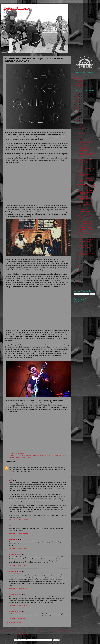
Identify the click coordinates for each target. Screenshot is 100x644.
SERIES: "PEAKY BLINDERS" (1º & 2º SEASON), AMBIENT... (85, 198)
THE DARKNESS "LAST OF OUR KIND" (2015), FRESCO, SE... (86, 241)
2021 (78, 107)
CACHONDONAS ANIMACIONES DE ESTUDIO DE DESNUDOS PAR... (86, 211)
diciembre (81, 126)
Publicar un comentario (14, 622)
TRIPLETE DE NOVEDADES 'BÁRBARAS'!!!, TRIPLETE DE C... (86, 180)
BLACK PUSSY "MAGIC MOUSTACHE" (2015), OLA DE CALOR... (85, 224)
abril (79, 264)
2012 (78, 280)
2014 (78, 275)
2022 (78, 105)
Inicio (39, 630)
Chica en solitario (79, 81)
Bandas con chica (79, 78)
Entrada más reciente (14, 630)
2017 (78, 118)
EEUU (7, 458)
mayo (79, 261)
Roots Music (31, 458)
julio (79, 139)
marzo (80, 266)
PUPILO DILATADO (15, 554)
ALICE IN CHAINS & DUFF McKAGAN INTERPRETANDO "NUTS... (85, 162)
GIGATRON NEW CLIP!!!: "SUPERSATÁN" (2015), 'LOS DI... (85, 229)
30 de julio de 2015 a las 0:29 (18, 605)
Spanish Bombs (79, 86)
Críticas (53, 456)
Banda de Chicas (79, 76)
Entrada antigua (62, 630)
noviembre (81, 128)
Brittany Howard (42, 456)
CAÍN (11, 480)
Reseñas (24, 458)
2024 (78, 99)
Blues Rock (33, 456)
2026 (78, 94)
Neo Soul (17, 458)
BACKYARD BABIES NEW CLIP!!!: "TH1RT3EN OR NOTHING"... (85, 204)
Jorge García (13, 539)
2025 (78, 97)
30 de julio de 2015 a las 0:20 (18, 588)
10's (12, 456)
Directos (59, 456)
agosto (80, 136)
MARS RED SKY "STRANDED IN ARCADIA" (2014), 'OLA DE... (86, 174)
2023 (78, 102)
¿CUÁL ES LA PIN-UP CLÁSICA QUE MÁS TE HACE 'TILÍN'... (85, 253)
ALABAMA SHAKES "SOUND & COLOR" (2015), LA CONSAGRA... (86, 155)
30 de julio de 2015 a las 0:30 (18, 618)
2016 (78, 121)
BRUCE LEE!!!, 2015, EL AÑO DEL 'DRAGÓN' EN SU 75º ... (86, 186)
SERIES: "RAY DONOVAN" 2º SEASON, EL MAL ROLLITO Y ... (86, 247)
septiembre (81, 134)
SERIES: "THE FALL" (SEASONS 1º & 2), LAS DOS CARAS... (85, 149)
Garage (11, 458)
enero (79, 272)
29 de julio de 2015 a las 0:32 (18, 548)
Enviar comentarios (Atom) (21, 635)
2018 (78, 115)
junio (79, 258)
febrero (80, 269)
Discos (64, 456)
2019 (78, 113)
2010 (78, 286)
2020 (78, 110)
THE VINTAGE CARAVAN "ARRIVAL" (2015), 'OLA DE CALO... (85, 218)
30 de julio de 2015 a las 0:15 (18, 565)
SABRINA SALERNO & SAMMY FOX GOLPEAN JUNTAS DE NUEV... (86, 168)
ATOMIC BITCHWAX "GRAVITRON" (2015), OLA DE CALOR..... (86, 235)
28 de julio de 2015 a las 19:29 (18, 533)
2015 (16, 456)
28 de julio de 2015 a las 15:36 (18, 520)
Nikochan (12, 526)
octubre (80, 131)
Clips (49, 456)
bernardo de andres (16, 465)
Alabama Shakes (23, 456)
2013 (78, 278)
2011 (78, 283)
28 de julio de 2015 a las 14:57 (18, 474)
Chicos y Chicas (79, 83)
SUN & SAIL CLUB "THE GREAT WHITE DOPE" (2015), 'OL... (85, 192)
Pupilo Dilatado (17, 8)
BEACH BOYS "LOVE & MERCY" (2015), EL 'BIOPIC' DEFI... (84, 143)
